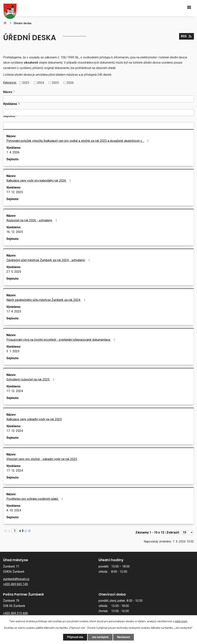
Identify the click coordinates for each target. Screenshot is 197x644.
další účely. (181, 621)
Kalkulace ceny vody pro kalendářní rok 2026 (39, 181)
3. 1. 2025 (13, 351)
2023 (26, 83)
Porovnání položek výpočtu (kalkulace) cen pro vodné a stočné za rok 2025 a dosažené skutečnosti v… (78, 141)
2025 (55, 83)
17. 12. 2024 (15, 391)
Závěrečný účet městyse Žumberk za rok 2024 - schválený (49, 260)
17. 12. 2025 (15, 192)
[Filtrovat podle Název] (98, 99)
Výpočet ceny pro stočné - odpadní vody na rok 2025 (42, 459)
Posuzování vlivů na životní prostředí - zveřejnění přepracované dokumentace (61, 340)
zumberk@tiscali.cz (16, 579)
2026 (70, 83)
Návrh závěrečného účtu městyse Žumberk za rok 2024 (46, 300)
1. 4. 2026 (13, 152)
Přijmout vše (75, 637)
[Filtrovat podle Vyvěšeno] (98, 113)
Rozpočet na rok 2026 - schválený (32, 220)
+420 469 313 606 (15, 613)
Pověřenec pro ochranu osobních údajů (35, 499)
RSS (186, 36)
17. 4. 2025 (14, 311)
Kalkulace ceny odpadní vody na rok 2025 (34, 419)
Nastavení (124, 637)
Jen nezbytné (100, 637)
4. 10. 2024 (14, 510)
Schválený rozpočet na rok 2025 (31, 379)
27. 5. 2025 (14, 272)
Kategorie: (10, 83)
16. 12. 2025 (15, 232)
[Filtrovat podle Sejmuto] (98, 125)
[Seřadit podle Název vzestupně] (14, 91)
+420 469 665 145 (15, 584)
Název (8, 92)
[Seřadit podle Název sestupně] (14, 92)
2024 (41, 83)
